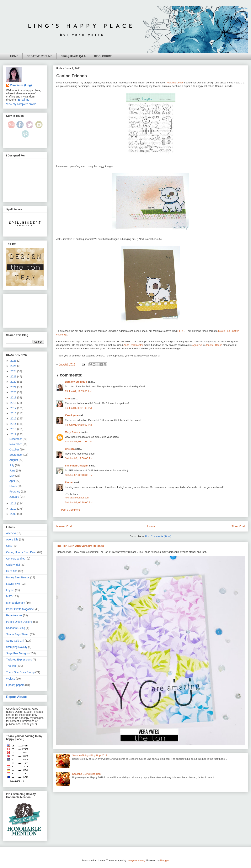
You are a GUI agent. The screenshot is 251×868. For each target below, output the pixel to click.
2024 (14, 371)
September (16, 455)
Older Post (238, 526)
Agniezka (197, 345)
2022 (14, 382)
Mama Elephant (16, 603)
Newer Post (64, 526)
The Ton (11, 666)
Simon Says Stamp (18, 634)
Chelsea (70, 449)
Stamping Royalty (17, 647)
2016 (14, 413)
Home (151, 526)
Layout (10, 590)
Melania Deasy (175, 83)
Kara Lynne (72, 415)
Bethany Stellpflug (76, 382)
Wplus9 (11, 679)
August (14, 460)
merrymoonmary (136, 860)
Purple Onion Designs (19, 622)
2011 (14, 503)
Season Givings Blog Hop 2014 (90, 755)
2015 (14, 418)
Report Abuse (16, 697)
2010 (14, 509)
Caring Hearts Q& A (73, 56)
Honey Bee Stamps (18, 577)
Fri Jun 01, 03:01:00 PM (78, 408)
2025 (14, 366)
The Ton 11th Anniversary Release (80, 546)
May (12, 476)
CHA (9, 546)
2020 (14, 392)
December (16, 439)
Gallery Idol (13, 565)
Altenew (11, 533)
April (13, 481)
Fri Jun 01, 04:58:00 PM (78, 425)
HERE (181, 331)
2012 (14, 434)
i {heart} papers (15, 685)
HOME (14, 56)
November (16, 444)
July (12, 465)
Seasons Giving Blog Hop (86, 774)
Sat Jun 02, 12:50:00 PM (79, 458)
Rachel (69, 482)
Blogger (164, 860)
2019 (14, 397)
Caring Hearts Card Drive (21, 552)
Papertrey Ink (14, 615)
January (15, 497)
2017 (14, 408)
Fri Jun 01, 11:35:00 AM (78, 391)
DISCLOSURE (103, 56)
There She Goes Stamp (20, 672)
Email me (24, 100)
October (15, 450)
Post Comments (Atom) (158, 536)
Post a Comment (70, 510)
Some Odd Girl (15, 641)
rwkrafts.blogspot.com (77, 498)
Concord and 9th (16, 559)
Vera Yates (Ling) (21, 85)
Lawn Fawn (13, 584)
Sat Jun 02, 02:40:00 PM (79, 475)
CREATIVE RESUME (40, 56)
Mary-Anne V (73, 432)
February (15, 492)
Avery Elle (12, 539)
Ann (67, 399)
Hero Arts (12, 571)
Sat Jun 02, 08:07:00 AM (79, 442)
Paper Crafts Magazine (20, 609)
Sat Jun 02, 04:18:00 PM (79, 502)
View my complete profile (21, 104)
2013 (14, 429)
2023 (14, 376)
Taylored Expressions (19, 660)
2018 (14, 403)
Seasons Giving (16, 628)
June (13, 471)
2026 (14, 361)
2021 (14, 387)
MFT (9, 596)
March (14, 486)
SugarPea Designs (17, 653)
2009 (14, 514)
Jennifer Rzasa (214, 345)
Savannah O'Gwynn (77, 466)
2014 (14, 424)
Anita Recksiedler (133, 345)
